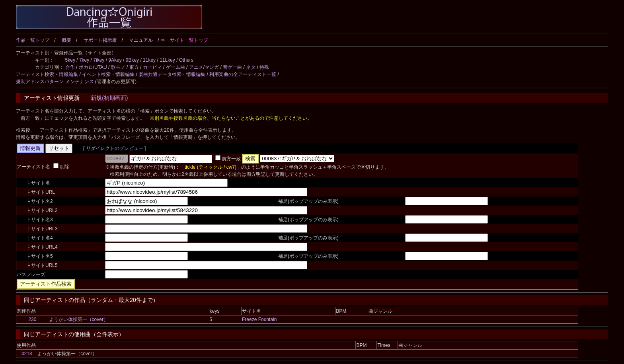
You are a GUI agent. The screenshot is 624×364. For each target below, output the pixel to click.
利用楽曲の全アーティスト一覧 (243, 74)
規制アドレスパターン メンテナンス (55, 82)
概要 (66, 40)
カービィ (152, 67)
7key (84, 60)
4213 (27, 354)
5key (70, 60)
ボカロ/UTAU (93, 67)
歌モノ (118, 67)
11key (149, 60)
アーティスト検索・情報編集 (47, 74)
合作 (70, 67)
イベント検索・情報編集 (108, 74)
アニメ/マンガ (204, 67)
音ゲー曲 (232, 67)
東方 (134, 67)
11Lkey (167, 60)
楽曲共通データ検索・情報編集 (172, 74)
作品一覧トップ (33, 40)
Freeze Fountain (259, 319)
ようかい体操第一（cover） (79, 319)
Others (186, 60)
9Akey (115, 60)
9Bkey (132, 60)
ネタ (251, 67)
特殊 (264, 67)
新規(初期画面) (109, 98)
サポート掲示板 (100, 40)
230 (32, 319)
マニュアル (141, 40)
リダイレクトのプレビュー (114, 148)
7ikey (99, 60)
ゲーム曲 (175, 67)
